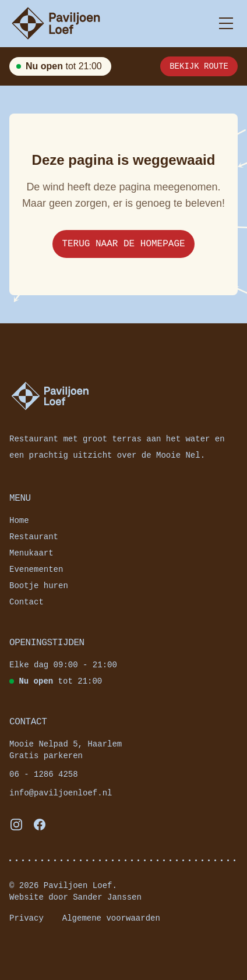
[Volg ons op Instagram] (16, 825)
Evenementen (36, 569)
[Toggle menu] (226, 23)
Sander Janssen (107, 897)
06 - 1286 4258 (44, 774)
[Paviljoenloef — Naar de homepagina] (56, 23)
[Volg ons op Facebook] (40, 825)
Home (19, 520)
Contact (27, 602)
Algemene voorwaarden (111, 918)
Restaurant (34, 537)
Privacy (27, 918)
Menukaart (31, 553)
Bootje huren (39, 585)
